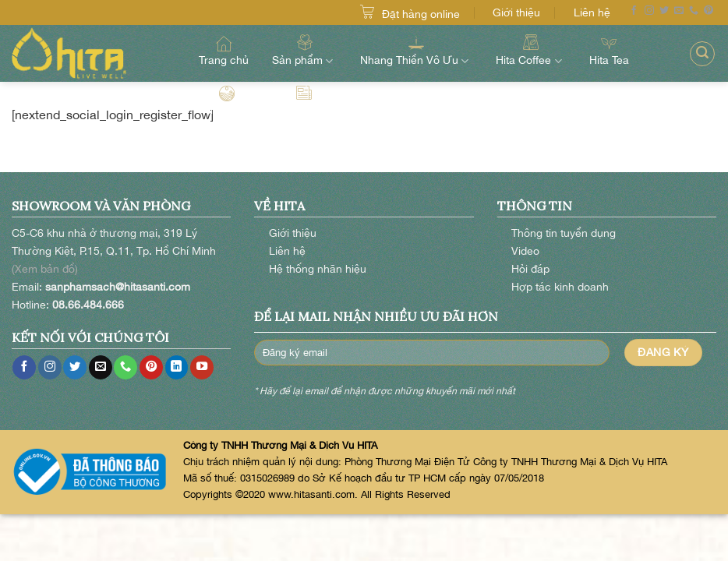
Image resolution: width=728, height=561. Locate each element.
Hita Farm (227, 101)
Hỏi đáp (530, 268)
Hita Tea (609, 51)
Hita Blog (304, 101)
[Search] (702, 54)
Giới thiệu (516, 12)
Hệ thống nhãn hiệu (318, 268)
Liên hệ (592, 12)
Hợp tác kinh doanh (560, 286)
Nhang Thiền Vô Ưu (416, 50)
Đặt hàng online (421, 14)
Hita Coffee (530, 50)
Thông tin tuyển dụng (564, 233)
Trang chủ (224, 51)
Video (525, 251)
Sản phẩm (304, 50)
